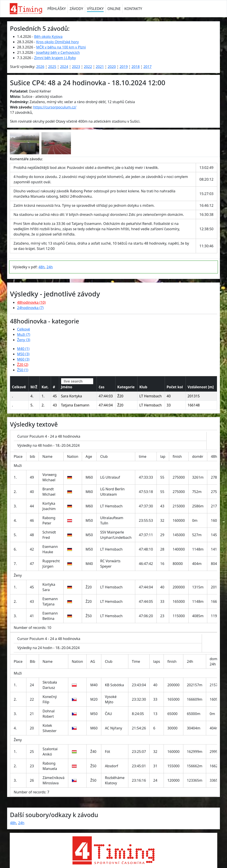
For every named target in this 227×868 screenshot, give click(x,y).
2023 (76, 67)
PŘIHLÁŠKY (57, 9)
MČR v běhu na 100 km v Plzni (61, 47)
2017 (148, 67)
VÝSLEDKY (95, 9)
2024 (64, 67)
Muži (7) (24, 334)
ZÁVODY (76, 9)
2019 (124, 67)
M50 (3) (23, 354)
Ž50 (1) (23, 370)
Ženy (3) (24, 340)
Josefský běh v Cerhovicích (58, 52)
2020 (112, 67)
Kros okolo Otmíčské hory (57, 42)
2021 (100, 67)
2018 (136, 67)
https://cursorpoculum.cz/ (55, 107)
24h (50, 267)
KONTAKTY (133, 9)
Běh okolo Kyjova (48, 37)
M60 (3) (23, 359)
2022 (88, 67)
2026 (40, 67)
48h (41, 267)
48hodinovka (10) (31, 302)
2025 (52, 67)
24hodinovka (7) (30, 308)
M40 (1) (23, 349)
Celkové (23, 329)
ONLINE (114, 9)
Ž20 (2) (23, 365)
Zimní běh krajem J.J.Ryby (55, 58)
